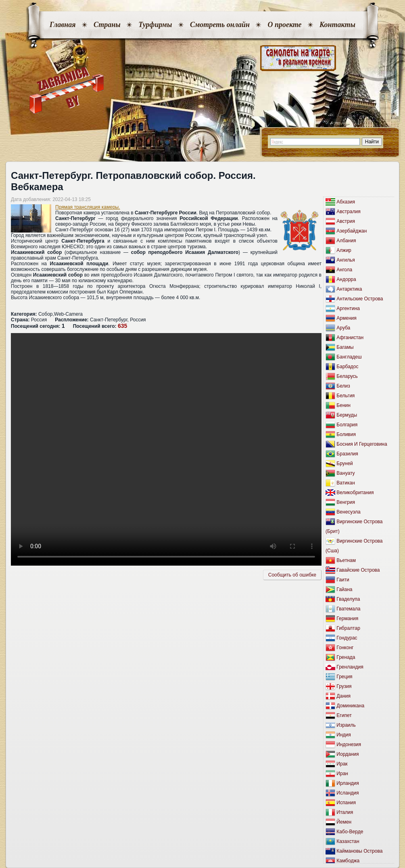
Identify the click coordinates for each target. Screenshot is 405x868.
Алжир (344, 250)
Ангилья (346, 260)
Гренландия (350, 667)
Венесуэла (348, 512)
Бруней (344, 463)
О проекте (284, 25)
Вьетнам (346, 560)
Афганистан (350, 338)
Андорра (346, 279)
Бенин (343, 405)
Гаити (343, 580)
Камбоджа (348, 861)
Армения (346, 318)
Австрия (346, 221)
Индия (343, 735)
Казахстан (348, 841)
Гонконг (345, 648)
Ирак (342, 764)
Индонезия (349, 744)
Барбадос (347, 367)
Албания (346, 241)
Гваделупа (348, 599)
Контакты (337, 25)
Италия (345, 812)
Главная (63, 25)
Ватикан (346, 483)
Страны (107, 25)
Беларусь (347, 376)
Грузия (344, 686)
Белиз (343, 386)
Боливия (346, 434)
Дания (343, 696)
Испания (346, 803)
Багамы (345, 347)
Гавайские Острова (358, 570)
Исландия (348, 793)
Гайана (344, 589)
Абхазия (346, 202)
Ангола (344, 270)
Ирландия (348, 783)
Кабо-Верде (350, 832)
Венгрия (346, 502)
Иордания (348, 754)
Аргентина (348, 308)
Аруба (343, 328)
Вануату (346, 473)
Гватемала (348, 609)
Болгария (347, 425)
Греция (344, 677)
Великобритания (355, 493)
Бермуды (347, 415)
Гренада (346, 657)
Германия (347, 619)
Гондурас (347, 638)
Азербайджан (352, 231)
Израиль (346, 725)
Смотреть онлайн (220, 25)
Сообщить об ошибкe (292, 575)
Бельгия (346, 396)
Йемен (344, 822)
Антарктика (349, 289)
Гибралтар (348, 628)
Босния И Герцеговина (362, 444)
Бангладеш (349, 357)
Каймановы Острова (359, 851)
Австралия (348, 212)
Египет (344, 715)
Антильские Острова (360, 299)
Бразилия (347, 454)
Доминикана (350, 706)
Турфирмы (155, 25)
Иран (342, 774)
